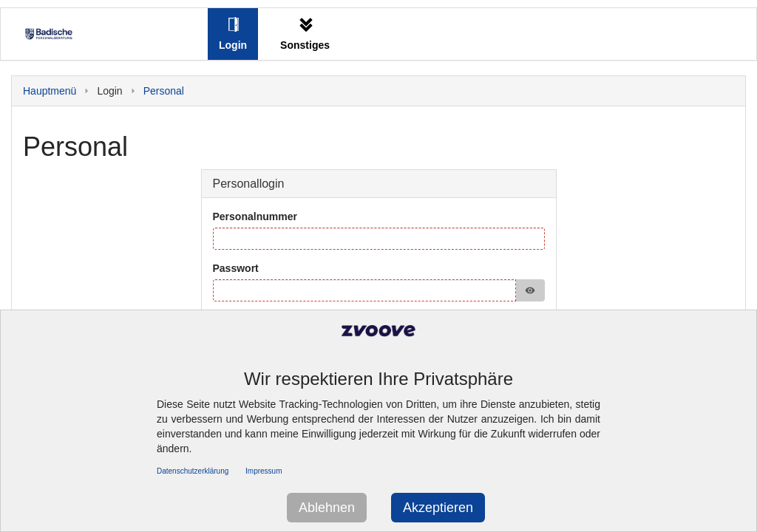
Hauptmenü (50, 91)
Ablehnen (327, 508)
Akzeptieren (438, 508)
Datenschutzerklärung (193, 471)
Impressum (264, 471)
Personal (164, 91)
